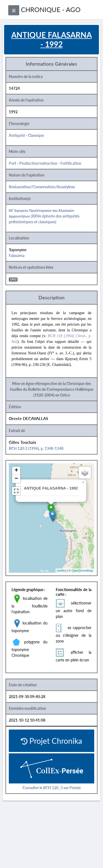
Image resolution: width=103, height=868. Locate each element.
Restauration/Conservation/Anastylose (42, 187)
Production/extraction (38, 163)
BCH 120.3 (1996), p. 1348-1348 (36, 448)
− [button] (16, 479)
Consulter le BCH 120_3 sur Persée (52, 788)
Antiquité (17, 135)
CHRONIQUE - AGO (51, 9)
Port (12, 163)
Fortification (71, 163)
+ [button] (16, 471)
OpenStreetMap (82, 571)
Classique (36, 135)
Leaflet (61, 571)
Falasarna (17, 255)
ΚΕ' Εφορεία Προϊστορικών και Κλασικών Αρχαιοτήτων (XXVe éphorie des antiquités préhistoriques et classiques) (44, 216)
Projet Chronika (51, 741)
